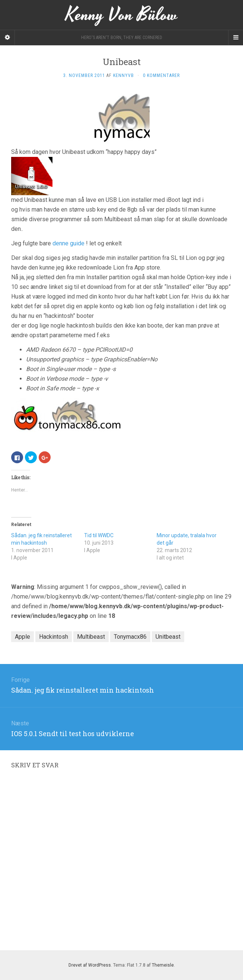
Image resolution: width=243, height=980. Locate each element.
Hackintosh (54, 637)
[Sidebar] (7, 38)
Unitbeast (168, 637)
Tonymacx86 (130, 637)
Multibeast (91, 637)
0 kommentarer (161, 75)
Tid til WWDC (99, 535)
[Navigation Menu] (236, 38)
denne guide (68, 243)
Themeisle (163, 965)
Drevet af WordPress (90, 965)
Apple (23, 637)
